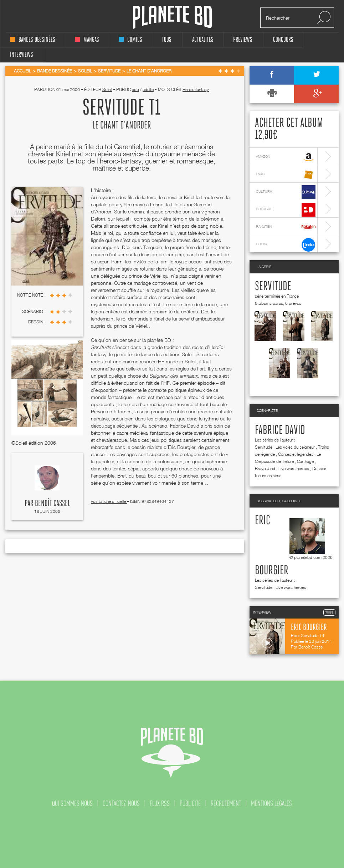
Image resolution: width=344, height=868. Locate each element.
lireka (286, 245)
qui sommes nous (72, 803)
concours (283, 40)
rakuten (286, 227)
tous (167, 40)
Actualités (203, 40)
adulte (148, 89)
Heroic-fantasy (196, 89)
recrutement (226, 803)
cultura (286, 192)
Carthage (305, 461)
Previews (243, 40)
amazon (286, 157)
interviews (22, 55)
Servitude (273, 287)
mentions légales (271, 803)
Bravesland (265, 468)
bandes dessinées (33, 40)
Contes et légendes (296, 454)
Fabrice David (280, 430)
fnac (286, 175)
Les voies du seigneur (295, 447)
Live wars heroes (294, 468)
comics (130, 40)
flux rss (160, 803)
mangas (87, 40)
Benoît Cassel (52, 504)
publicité (190, 803)
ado (135, 89)
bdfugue (286, 210)
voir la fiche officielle (109, 501)
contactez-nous (121, 803)
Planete (172, 17)
